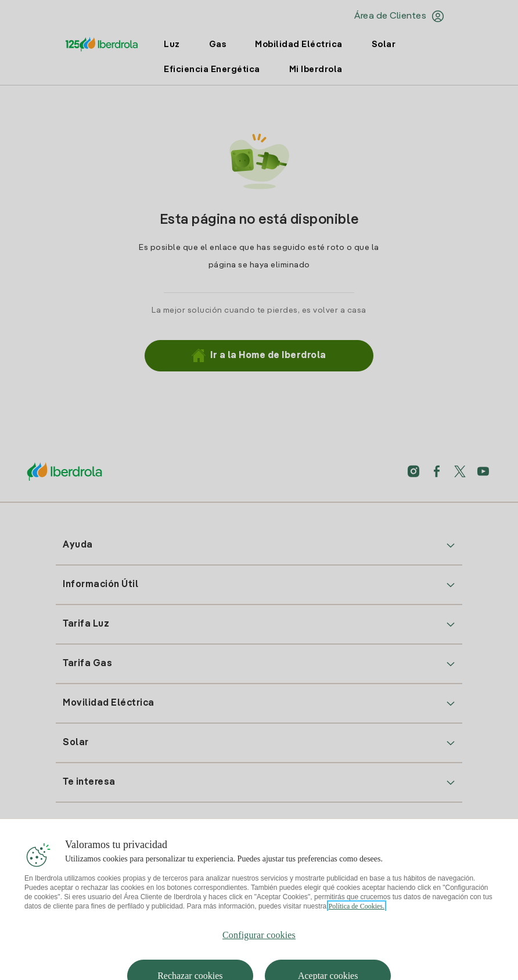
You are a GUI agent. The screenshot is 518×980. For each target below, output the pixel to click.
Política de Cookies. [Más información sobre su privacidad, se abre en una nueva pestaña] (357, 921)
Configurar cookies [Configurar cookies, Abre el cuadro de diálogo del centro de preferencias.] (259, 949)
